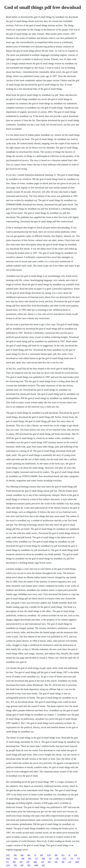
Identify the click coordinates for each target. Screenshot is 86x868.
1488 (36, 865)
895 (14, 862)
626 (22, 865)
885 (29, 865)
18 (69, 855)
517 (37, 858)
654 (49, 862)
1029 (77, 862)
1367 (8, 855)
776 (72, 858)
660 (22, 855)
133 (43, 862)
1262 (8, 858)
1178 (49, 855)
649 (23, 858)
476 (28, 862)
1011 (16, 858)
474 (63, 855)
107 (50, 858)
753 (78, 858)
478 (76, 855)
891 (21, 862)
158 (57, 858)
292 (56, 862)
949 (15, 865)
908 (43, 858)
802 (29, 855)
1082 (35, 862)
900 (15, 855)
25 (35, 855)
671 (8, 862)
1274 (8, 865)
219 (70, 862)
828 (42, 855)
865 (43, 865)
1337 (64, 858)
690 (56, 855)
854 (30, 858)
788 (63, 862)
